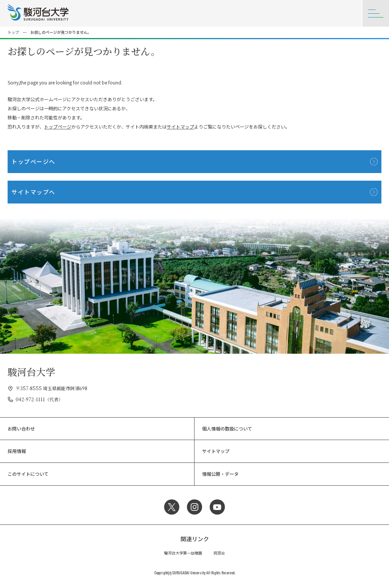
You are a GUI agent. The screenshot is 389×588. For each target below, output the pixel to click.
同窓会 (219, 553)
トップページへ (33, 161)
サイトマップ (180, 126)
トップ (13, 32)
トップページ (58, 126)
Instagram (194, 507)
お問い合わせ (21, 428)
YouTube (217, 507)
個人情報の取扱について (227, 428)
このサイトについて (28, 474)
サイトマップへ (33, 192)
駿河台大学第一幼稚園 (183, 553)
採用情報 (17, 451)
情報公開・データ (220, 474)
